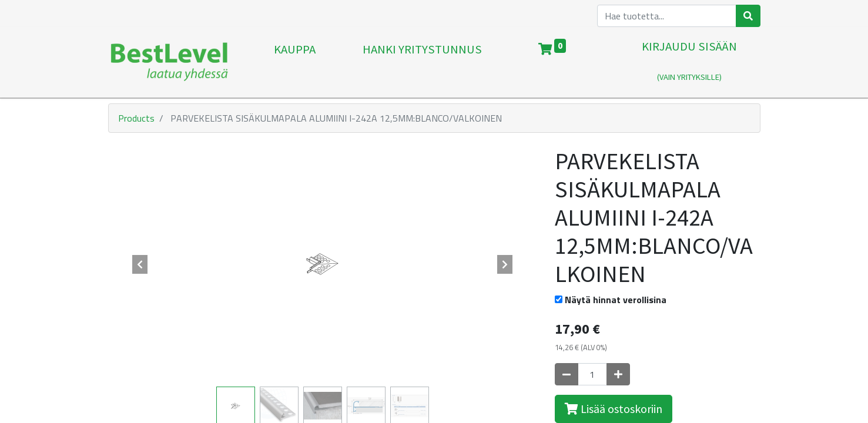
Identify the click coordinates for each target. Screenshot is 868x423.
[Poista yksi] (567, 374)
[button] (140, 264)
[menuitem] (295, 62)
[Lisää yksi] (618, 374)
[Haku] (748, 16)
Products (136, 118)
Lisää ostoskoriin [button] (614, 409)
